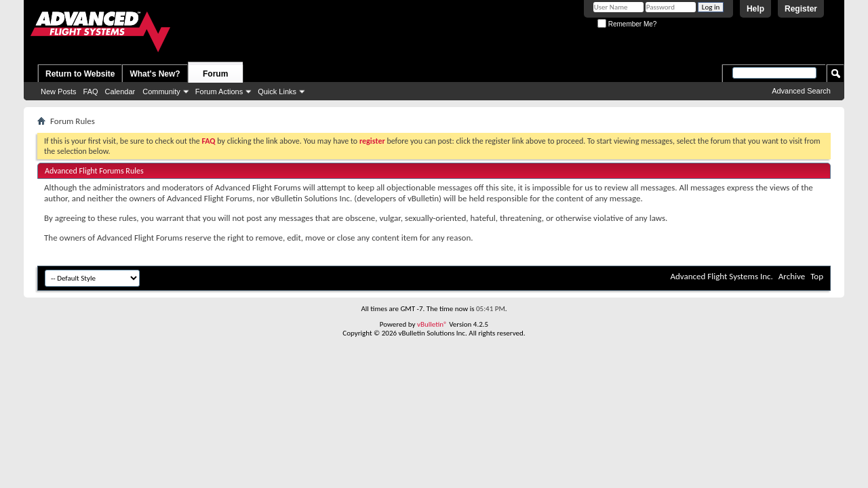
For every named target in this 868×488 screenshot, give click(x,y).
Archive (792, 276)
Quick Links (277, 91)
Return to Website (80, 74)
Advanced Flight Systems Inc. (721, 276)
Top (817, 276)
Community (161, 91)
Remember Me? (627, 24)
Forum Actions (219, 91)
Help (755, 9)
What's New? (155, 74)
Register (801, 9)
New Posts (59, 91)
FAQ (91, 91)
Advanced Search (801, 91)
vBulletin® (432, 324)
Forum (215, 74)
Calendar (120, 91)
